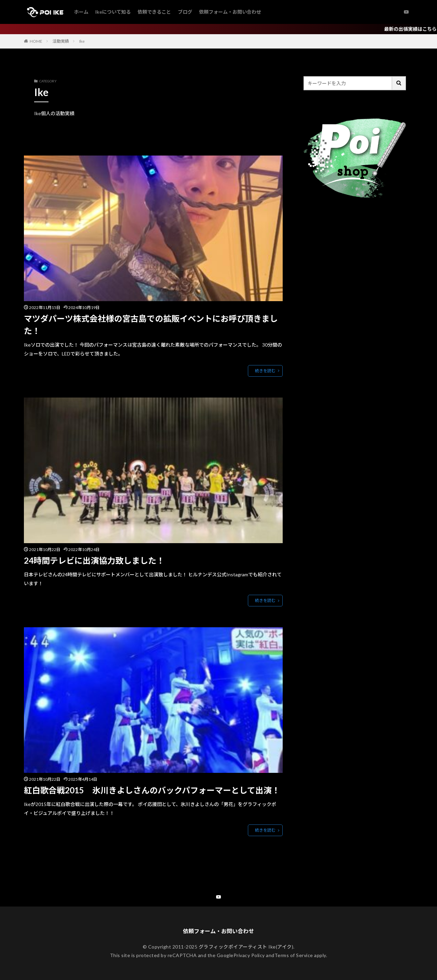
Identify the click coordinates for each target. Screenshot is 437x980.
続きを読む (265, 371)
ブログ (185, 12)
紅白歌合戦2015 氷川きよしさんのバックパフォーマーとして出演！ (152, 790)
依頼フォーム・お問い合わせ (230, 12)
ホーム (81, 12)
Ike (82, 41)
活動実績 (61, 41)
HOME (36, 41)
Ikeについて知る (113, 12)
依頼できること (154, 12)
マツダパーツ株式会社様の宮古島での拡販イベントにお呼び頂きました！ (151, 325)
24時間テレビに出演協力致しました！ (94, 560)
